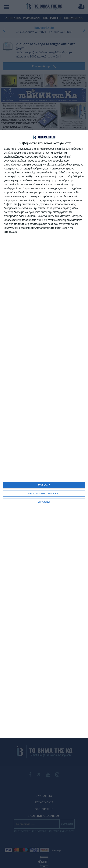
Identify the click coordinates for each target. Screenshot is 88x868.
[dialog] (44, 434)
